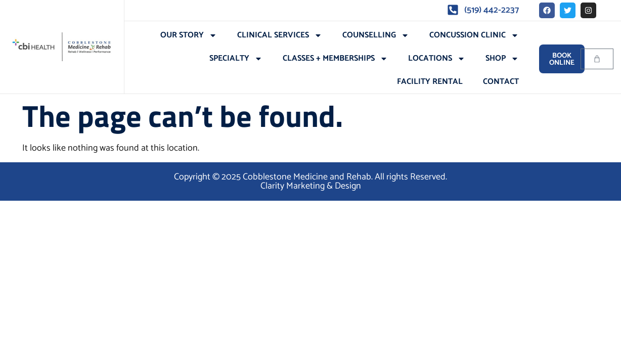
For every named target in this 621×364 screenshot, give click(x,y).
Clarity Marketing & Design (311, 186)
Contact (501, 82)
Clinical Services (280, 35)
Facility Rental (430, 82)
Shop (502, 59)
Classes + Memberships (335, 59)
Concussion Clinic (474, 35)
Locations (437, 59)
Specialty (236, 59)
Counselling (376, 35)
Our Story (189, 35)
